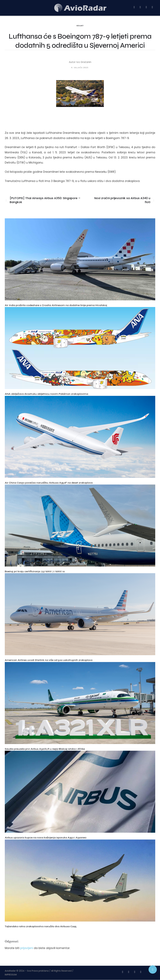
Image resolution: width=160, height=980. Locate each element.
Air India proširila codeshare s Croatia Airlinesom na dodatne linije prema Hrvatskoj (56, 305)
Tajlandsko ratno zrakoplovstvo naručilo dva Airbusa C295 (41, 926)
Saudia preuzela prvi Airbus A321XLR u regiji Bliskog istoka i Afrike (45, 749)
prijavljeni (27, 948)
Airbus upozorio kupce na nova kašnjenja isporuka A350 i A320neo (46, 838)
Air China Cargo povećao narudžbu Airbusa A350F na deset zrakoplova (49, 483)
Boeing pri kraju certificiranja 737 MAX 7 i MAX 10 (35, 571)
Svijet (80, 26)
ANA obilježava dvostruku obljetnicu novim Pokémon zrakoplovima (46, 394)
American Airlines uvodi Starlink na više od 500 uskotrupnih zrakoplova (49, 660)
